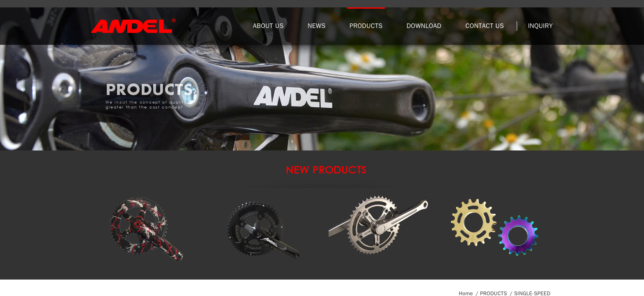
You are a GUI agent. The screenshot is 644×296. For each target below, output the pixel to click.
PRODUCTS (366, 26)
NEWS (317, 26)
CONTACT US (485, 26)
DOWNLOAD (424, 26)
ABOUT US (268, 26)
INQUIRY (540, 26)
